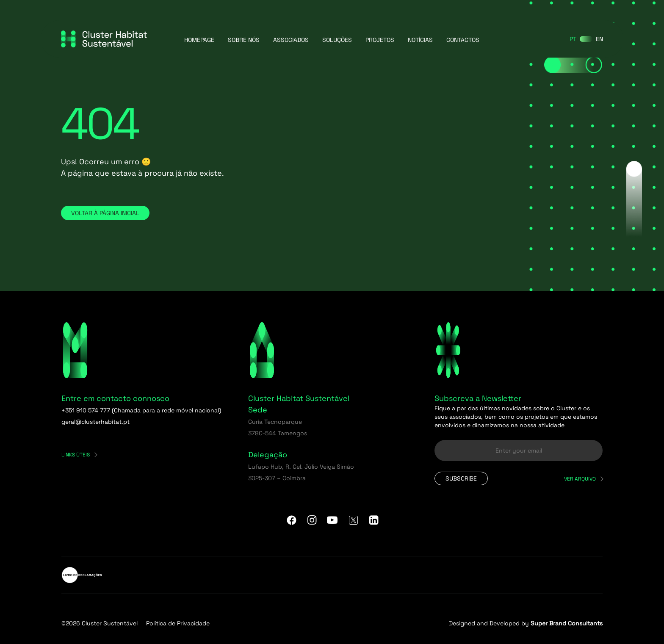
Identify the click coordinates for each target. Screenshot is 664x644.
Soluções (337, 40)
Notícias (420, 40)
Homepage (199, 40)
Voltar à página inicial (105, 213)
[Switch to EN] (599, 39)
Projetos (380, 40)
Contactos (463, 40)
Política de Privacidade (178, 623)
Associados (291, 40)
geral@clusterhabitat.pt (95, 422)
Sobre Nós (244, 40)
